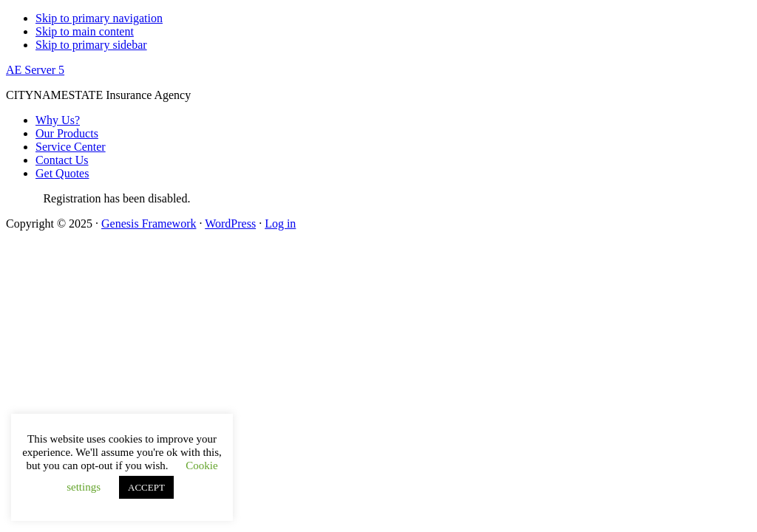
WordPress (230, 224)
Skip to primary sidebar (91, 45)
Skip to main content (85, 31)
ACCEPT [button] (146, 487)
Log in (280, 224)
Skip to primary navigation (99, 18)
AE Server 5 (35, 70)
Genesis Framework (149, 224)
